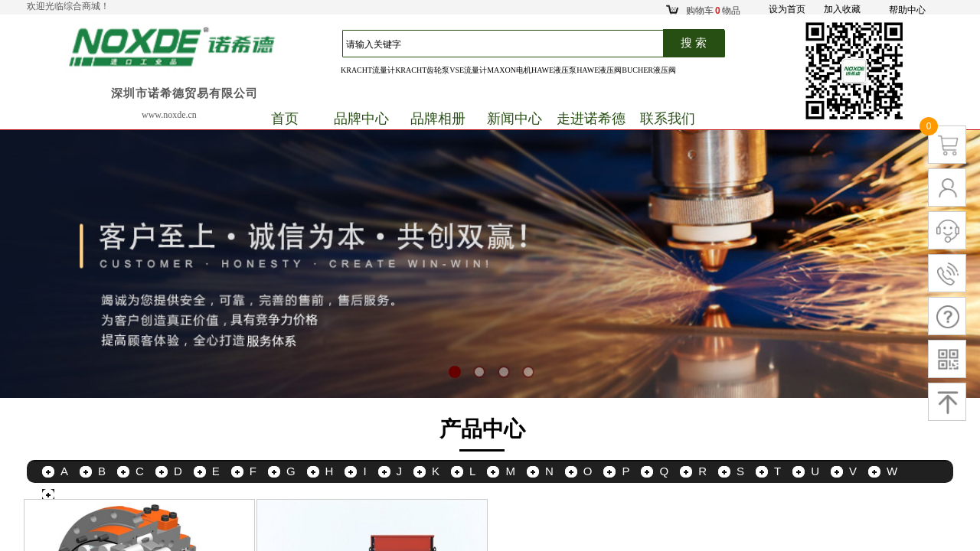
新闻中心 (514, 119)
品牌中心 (361, 119)
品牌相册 (438, 119)
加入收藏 (842, 9)
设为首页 (787, 9)
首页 (285, 119)
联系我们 (668, 119)
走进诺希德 (591, 119)
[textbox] (510, 44)
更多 (72, 494)
